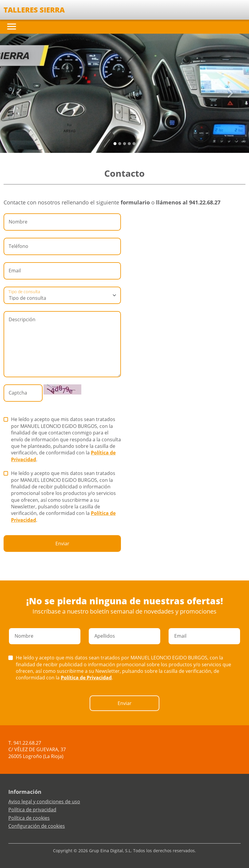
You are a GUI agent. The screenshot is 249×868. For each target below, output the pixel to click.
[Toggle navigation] (12, 27)
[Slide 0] (115, 144)
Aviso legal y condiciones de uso (44, 802)
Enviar (62, 544)
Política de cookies (29, 818)
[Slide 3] (129, 144)
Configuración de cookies (37, 826)
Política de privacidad (32, 810)
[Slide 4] (134, 144)
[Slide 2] (125, 144)
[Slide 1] (120, 144)
